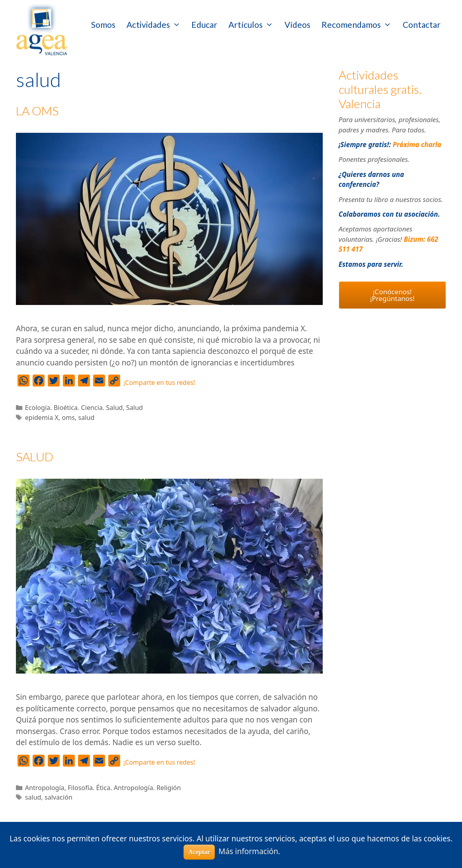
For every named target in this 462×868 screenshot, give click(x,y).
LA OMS (37, 111)
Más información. (249, 851)
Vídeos (297, 24)
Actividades (156, 24)
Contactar (422, 24)
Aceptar (199, 852)
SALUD (35, 456)
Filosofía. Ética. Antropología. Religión (124, 788)
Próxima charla (417, 145)
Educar (204, 24)
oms (68, 417)
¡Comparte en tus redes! (159, 383)
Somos (103, 24)
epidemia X (42, 417)
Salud (135, 408)
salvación (58, 797)
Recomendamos (359, 24)
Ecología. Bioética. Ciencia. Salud (74, 408)
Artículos (254, 24)
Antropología (45, 788)
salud (87, 417)
